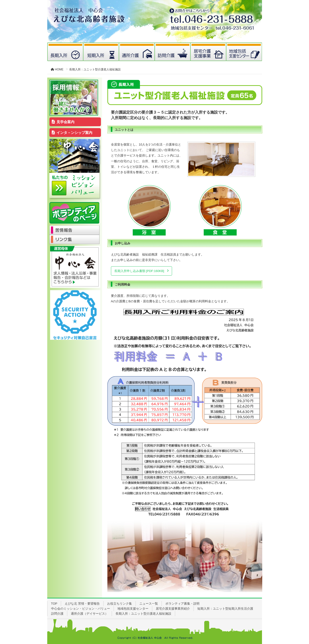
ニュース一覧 (149, 604)
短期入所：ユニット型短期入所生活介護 (225, 609)
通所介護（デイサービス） (89, 614)
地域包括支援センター (133, 609)
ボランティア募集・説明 (182, 604)
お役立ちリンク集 (120, 604)
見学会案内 (63, 122)
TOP (54, 604)
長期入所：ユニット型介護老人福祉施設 (143, 614)
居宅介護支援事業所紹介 (173, 609)
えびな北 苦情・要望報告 (82, 604)
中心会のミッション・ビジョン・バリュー (81, 609)
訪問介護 (57, 614)
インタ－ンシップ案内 (72, 133)
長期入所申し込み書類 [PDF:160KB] (139, 271)
